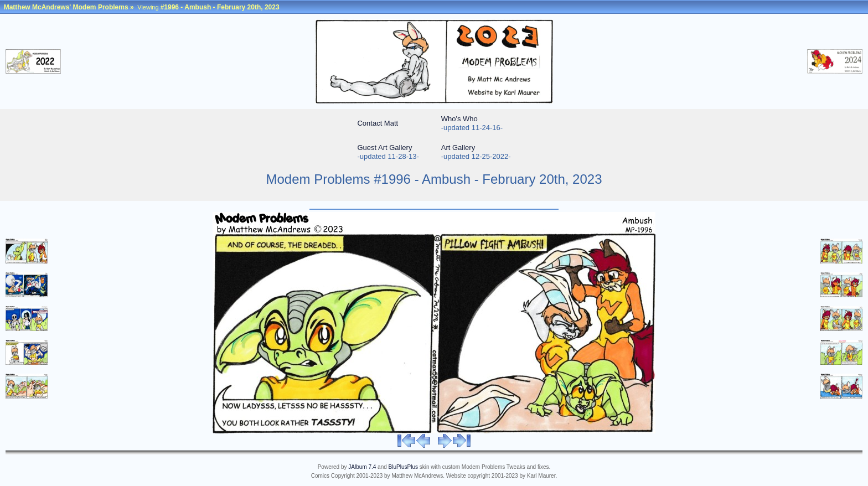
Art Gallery (458, 148)
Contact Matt (378, 123)
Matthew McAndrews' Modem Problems (66, 7)
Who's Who (459, 119)
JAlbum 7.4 (362, 467)
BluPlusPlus (403, 467)
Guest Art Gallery (384, 148)
